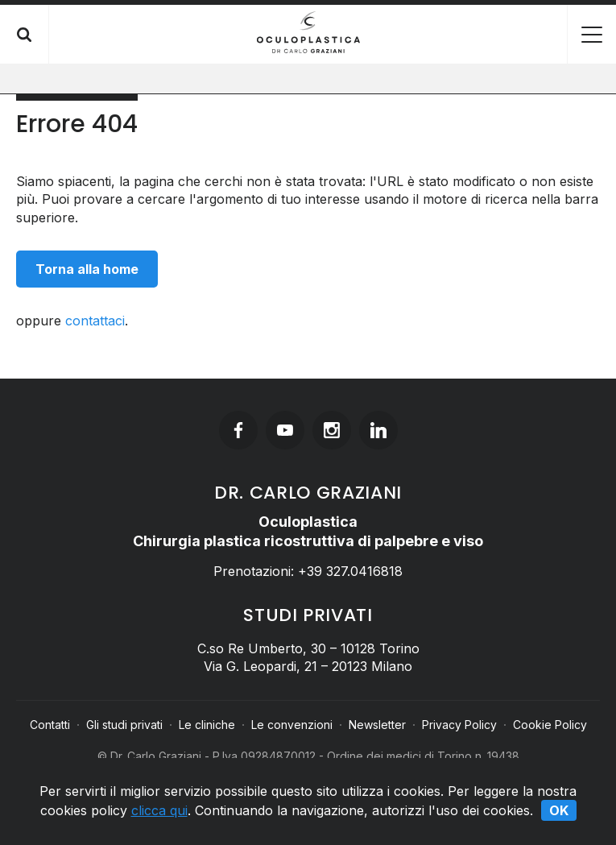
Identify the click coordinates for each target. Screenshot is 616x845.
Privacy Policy (459, 725)
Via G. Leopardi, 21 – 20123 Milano (308, 666)
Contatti (50, 725)
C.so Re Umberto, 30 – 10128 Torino (308, 648)
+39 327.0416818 (350, 571)
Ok (559, 810)
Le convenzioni (292, 725)
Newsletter (377, 725)
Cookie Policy (550, 725)
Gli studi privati (124, 725)
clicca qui (159, 810)
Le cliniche (207, 725)
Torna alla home (87, 269)
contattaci (95, 321)
